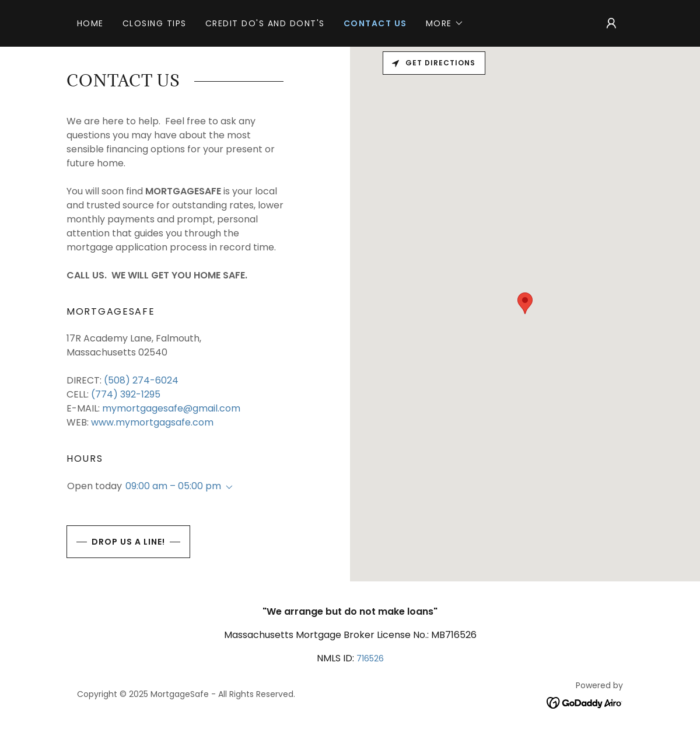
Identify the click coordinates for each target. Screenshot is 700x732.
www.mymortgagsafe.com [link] (152, 422)
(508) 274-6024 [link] (141, 380)
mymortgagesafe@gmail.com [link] (171, 408)
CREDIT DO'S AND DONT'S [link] (265, 23)
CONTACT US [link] (375, 23)
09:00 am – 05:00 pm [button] (173, 486)
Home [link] (90, 23)
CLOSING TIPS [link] (155, 23)
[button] (445, 23)
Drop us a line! (116, 542)
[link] (585, 702)
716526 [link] (370, 658)
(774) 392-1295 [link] (126, 394)
